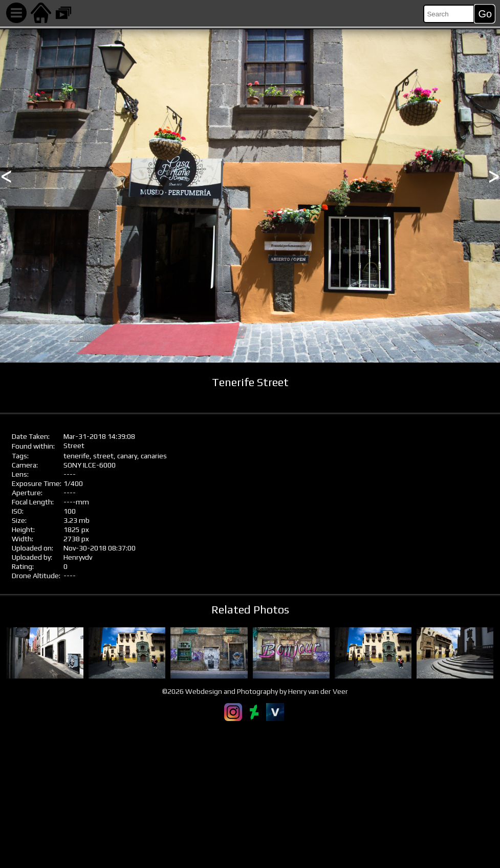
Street (74, 446)
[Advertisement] (250, 794)
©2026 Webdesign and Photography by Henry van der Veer (255, 691)
